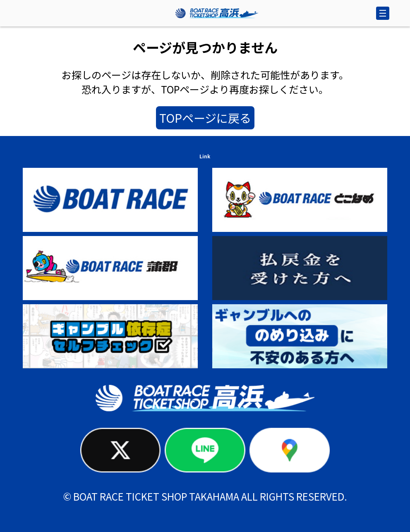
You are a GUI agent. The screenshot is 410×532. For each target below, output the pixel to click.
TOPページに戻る (205, 118)
